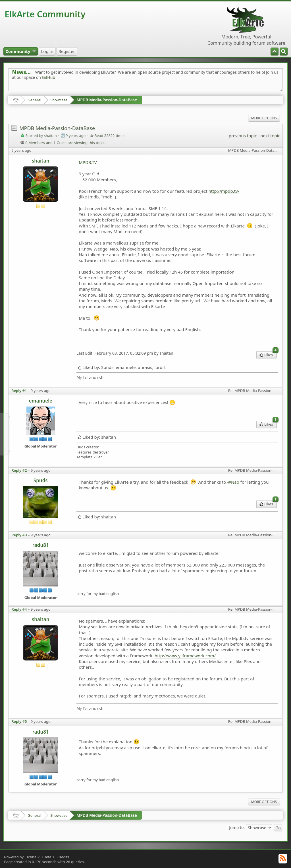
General (34, 100)
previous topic (243, 136)
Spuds (41, 480)
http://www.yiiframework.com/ (185, 656)
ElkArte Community (45, 14)
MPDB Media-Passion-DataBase (107, 100)
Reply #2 (19, 470)
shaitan (41, 161)
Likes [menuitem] (268, 354)
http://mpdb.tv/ (224, 191)
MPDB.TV (88, 162)
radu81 (41, 545)
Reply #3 (19, 535)
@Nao (233, 482)
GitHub (49, 77)
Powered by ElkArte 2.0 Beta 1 (29, 857)
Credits (63, 857)
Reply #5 (19, 721)
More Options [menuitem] (264, 118)
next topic (270, 136)
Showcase (59, 100)
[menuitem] (284, 52)
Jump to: (237, 827)
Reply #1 (19, 391)
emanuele (40, 401)
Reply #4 (19, 609)
